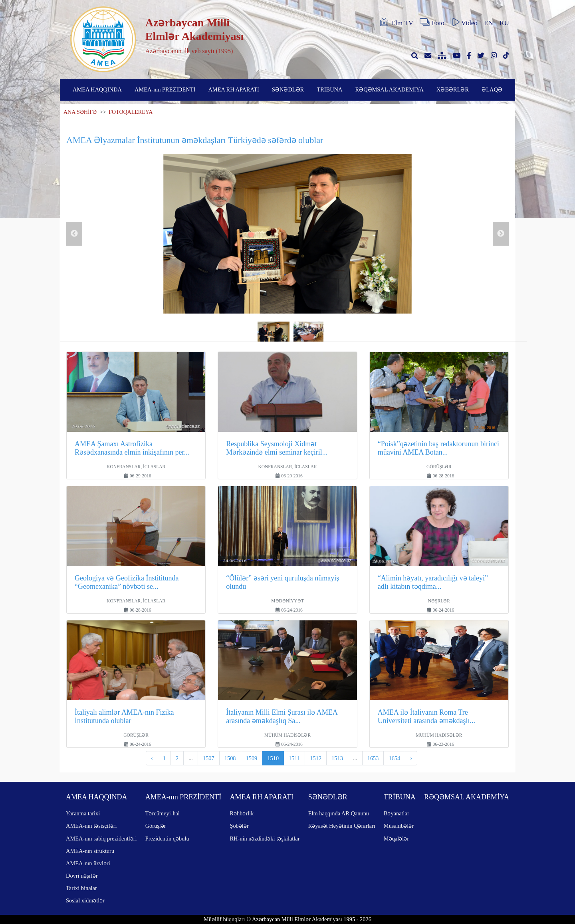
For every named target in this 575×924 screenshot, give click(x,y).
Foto (432, 22)
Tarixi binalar (81, 888)
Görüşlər (156, 826)
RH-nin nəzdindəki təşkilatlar (265, 839)
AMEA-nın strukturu (90, 851)
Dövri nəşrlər (82, 876)
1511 (294, 758)
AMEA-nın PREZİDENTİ (165, 89)
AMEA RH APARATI (233, 89)
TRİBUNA (329, 89)
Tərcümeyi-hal (163, 813)
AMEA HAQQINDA (97, 89)
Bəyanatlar (397, 813)
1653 (373, 758)
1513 (337, 758)
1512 (316, 758)
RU (504, 23)
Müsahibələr (399, 826)
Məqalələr (396, 839)
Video (464, 22)
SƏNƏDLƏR (288, 89)
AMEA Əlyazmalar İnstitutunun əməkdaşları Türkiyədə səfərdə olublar (195, 140)
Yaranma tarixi (83, 813)
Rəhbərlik (242, 813)
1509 (252, 758)
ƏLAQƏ (492, 89)
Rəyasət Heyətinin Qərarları (342, 826)
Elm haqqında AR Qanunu (339, 813)
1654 (394, 758)
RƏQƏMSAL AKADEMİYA (390, 89)
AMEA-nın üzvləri (88, 863)
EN (489, 23)
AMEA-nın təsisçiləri (91, 826)
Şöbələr (239, 826)
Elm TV (396, 22)
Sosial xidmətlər (85, 900)
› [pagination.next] (411, 758)
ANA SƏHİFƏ (80, 112)
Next (501, 234)
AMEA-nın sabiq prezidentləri (101, 839)
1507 (209, 758)
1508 (230, 758)
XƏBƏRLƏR (453, 89)
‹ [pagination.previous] (152, 758)
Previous (74, 234)
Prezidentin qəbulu (167, 839)
